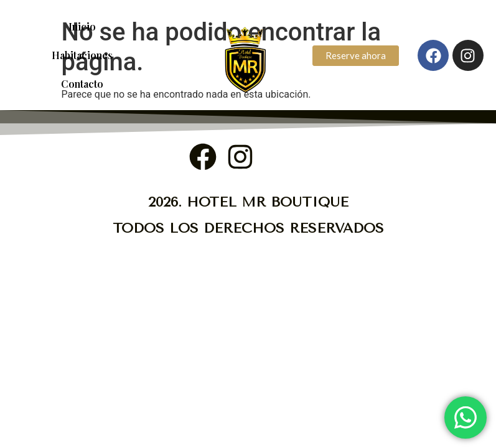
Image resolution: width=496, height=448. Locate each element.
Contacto (82, 84)
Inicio (82, 26)
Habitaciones (82, 55)
